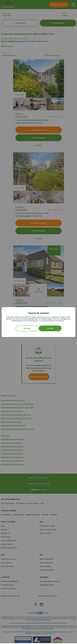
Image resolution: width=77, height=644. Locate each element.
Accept (50, 328)
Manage (27, 328)
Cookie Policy (47, 319)
